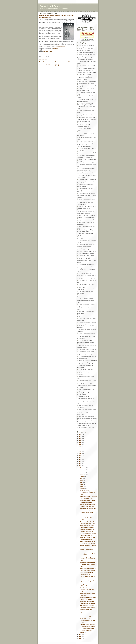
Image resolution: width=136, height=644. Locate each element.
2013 (80, 462)
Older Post (71, 62)
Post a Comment (44, 59)
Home (57, 62)
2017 (80, 453)
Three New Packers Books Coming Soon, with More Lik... (87, 590)
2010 (80, 634)
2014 (80, 459)
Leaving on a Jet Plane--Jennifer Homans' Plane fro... (87, 611)
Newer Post (42, 62)
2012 (80, 464)
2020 (80, 447)
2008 (80, 639)
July (81, 478)
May (81, 482)
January (82, 632)
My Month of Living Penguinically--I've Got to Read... (87, 493)
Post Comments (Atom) (53, 65)
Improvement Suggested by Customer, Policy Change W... (87, 564)
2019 (80, 449)
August (82, 476)
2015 (80, 457)
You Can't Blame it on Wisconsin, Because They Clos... (87, 621)
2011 (80, 466)
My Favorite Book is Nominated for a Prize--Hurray (87, 518)
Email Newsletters (85, 40)
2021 (80, 445)
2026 (80, 434)
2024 (80, 438)
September (83, 474)
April (82, 485)
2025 (80, 436)
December (83, 468)
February (83, 489)
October (82, 472)
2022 (80, 443)
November (83, 470)
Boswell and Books (50, 6)
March (82, 487)
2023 (80, 441)
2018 (80, 451)
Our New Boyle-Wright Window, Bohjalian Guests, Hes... (88, 559)
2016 (80, 455)
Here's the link (61, 46)
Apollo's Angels (47, 21)
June (82, 480)
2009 (80, 637)
